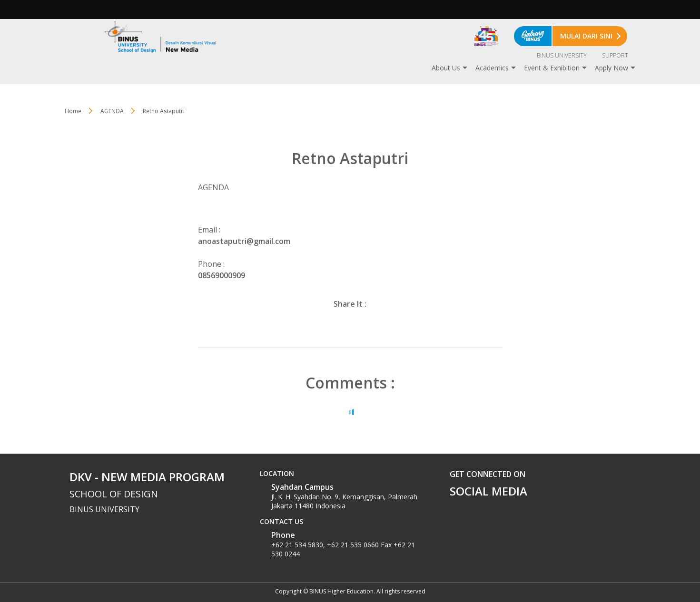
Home (73, 111)
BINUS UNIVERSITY (562, 55)
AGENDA (112, 111)
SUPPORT (615, 55)
